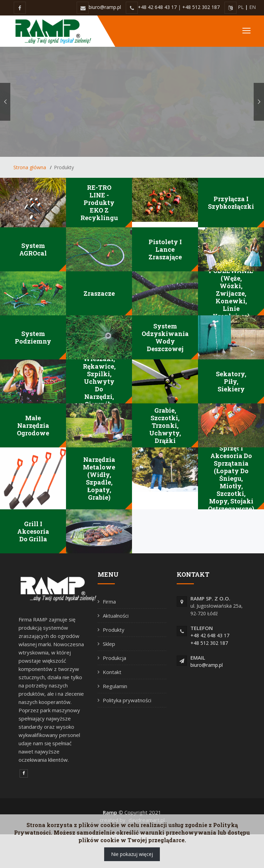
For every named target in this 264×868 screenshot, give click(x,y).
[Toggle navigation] (246, 31)
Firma (109, 601)
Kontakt (112, 672)
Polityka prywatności (127, 700)
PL (241, 7)
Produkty (114, 630)
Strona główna (30, 167)
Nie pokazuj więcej (132, 854)
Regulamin (115, 686)
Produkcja (114, 658)
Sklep (109, 644)
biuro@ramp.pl (105, 7)
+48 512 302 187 (201, 7)
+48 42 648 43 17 (157, 7)
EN (252, 7)
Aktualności (116, 616)
